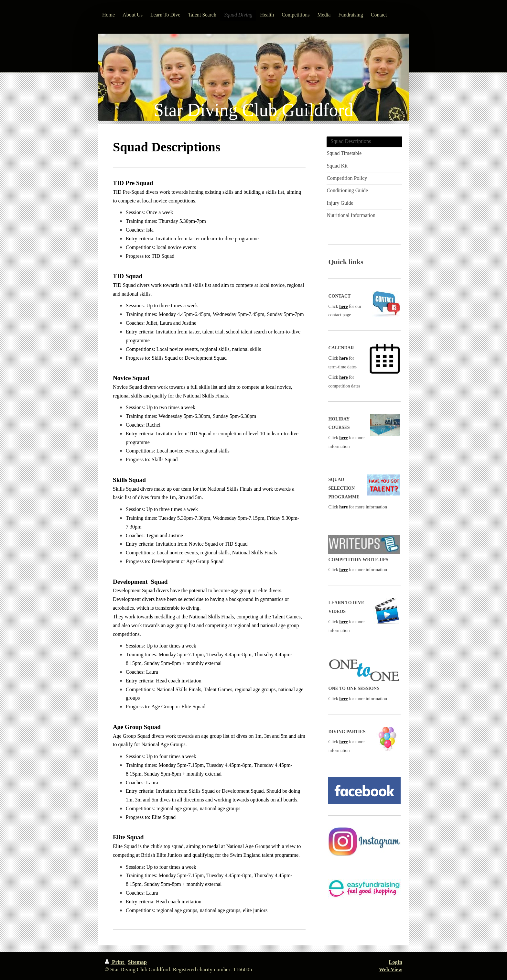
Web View (391, 969)
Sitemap (137, 962)
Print (115, 962)
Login (395, 962)
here (343, 306)
